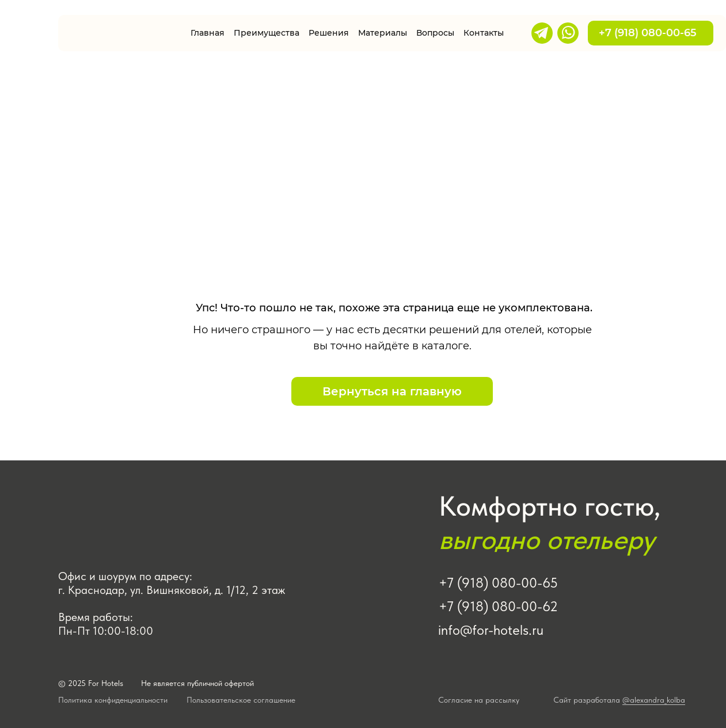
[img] (117, 33)
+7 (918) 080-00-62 (498, 606)
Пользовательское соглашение (241, 700)
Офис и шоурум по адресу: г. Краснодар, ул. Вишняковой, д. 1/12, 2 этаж (172, 583)
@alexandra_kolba (654, 700)
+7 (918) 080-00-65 (651, 33)
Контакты (484, 33)
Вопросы (435, 33)
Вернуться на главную (392, 391)
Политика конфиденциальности (113, 700)
